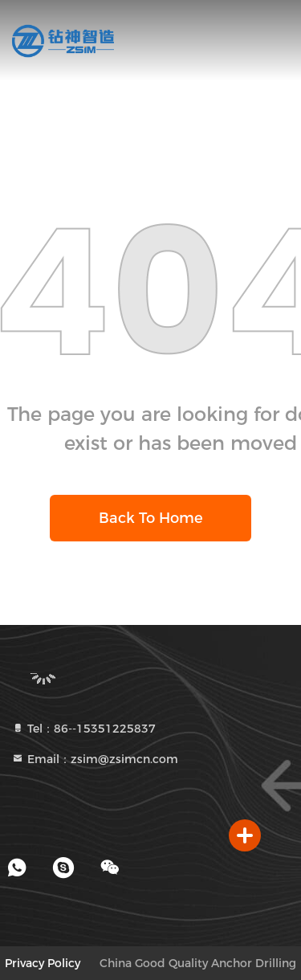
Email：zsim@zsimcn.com (95, 759)
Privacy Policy (43, 963)
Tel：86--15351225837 (83, 729)
